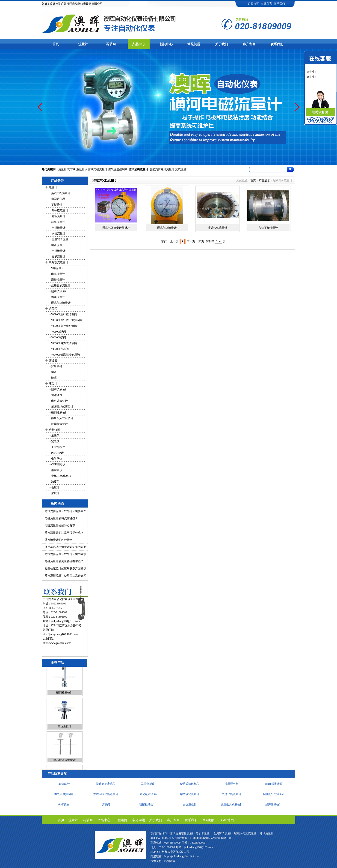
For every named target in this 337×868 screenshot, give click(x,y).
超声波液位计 (274, 806)
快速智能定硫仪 (106, 785)
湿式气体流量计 (167, 228)
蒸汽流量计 (182, 169)
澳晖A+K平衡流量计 (106, 795)
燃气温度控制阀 (118, 169)
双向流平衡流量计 (274, 795)
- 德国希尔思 (57, 199)
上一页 (174, 241)
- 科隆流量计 (57, 222)
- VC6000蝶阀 (57, 337)
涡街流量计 (57, 234)
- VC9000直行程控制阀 (63, 314)
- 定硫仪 (54, 441)
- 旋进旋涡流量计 (60, 285)
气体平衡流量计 (268, 228)
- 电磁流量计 (57, 274)
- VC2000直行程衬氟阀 (63, 326)
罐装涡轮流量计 (190, 795)
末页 (201, 241)
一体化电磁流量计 (148, 795)
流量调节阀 (232, 785)
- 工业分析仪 (57, 447)
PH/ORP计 (64, 785)
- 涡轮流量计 (57, 297)
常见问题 (194, 44)
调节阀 (111, 44)
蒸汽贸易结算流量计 (182, 833)
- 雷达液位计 (57, 395)
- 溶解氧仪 (56, 470)
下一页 (191, 241)
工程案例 (121, 820)
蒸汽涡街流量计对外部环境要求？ (65, 511)
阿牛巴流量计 (59, 210)
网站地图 (209, 820)
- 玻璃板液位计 (58, 424)
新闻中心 (166, 44)
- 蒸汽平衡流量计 (60, 193)
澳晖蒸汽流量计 (59, 262)
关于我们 (222, 44)
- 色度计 (54, 487)
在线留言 (266, 4)
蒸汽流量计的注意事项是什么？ (64, 533)
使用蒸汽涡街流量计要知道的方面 (65, 547)
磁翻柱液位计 (65, 697)
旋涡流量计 (57, 257)
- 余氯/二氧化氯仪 (60, 476)
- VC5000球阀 (57, 332)
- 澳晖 (53, 378)
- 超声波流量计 (58, 291)
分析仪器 (54, 430)
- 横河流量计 (57, 245)
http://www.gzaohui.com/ (57, 643)
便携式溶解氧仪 (190, 785)
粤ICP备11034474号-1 (163, 838)
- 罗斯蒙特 (56, 205)
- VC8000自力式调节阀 (63, 343)
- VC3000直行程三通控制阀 (66, 320)
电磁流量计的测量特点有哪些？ (64, 561)
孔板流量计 (57, 216)
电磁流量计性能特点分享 (60, 526)
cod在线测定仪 (273, 785)
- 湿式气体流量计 (60, 303)
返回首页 (253, 4)
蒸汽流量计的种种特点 (59, 540)
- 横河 (53, 372)
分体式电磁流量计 (96, 169)
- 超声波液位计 (58, 389)
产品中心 (139, 44)
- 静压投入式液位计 (61, 418)
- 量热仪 (54, 436)
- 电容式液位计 (58, 401)
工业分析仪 (148, 785)
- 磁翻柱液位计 (58, 412)
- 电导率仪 (56, 459)
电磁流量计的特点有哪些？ (61, 518)
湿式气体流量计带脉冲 (116, 228)
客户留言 (249, 44)
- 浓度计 (54, 493)
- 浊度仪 (54, 482)
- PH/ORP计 (56, 453)
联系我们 (279, 4)
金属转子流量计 (60, 239)
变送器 (53, 360)
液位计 (80, 169)
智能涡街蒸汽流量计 (162, 169)
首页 (56, 44)
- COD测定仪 (57, 464)
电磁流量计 (57, 228)
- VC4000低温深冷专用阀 (64, 355)
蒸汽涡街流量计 (139, 169)
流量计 (83, 44)
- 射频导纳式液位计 (61, 407)
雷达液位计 (65, 731)
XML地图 (227, 820)
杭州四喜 (170, 861)
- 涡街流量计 (57, 280)
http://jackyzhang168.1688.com (60, 634)
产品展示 (264, 180)
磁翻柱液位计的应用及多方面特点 (65, 568)
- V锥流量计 (56, 268)
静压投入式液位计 (65, 765)
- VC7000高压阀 (59, 349)
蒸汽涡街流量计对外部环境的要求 (65, 554)
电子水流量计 (204, 833)
